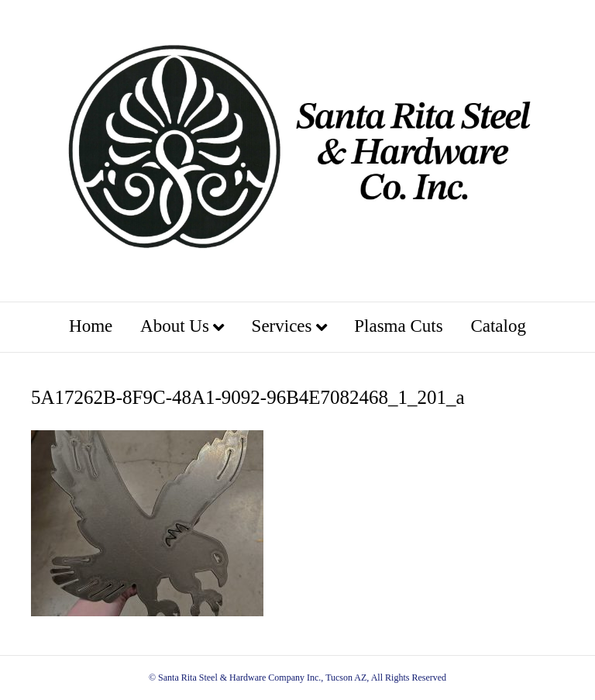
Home (91, 326)
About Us (175, 326)
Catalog (498, 326)
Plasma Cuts (398, 326)
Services (282, 326)
